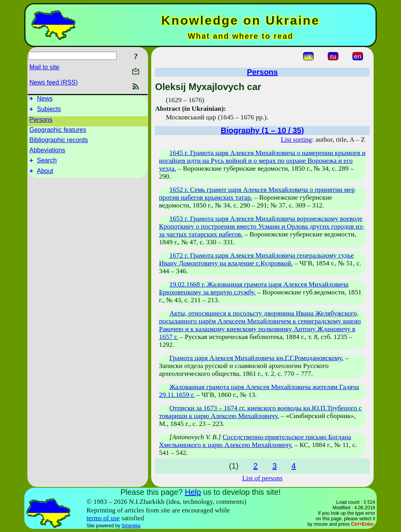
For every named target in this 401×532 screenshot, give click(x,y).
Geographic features (58, 132)
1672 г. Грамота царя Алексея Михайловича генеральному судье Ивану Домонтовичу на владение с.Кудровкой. (256, 259)
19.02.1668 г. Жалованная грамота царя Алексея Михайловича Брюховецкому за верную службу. (254, 288)
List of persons (263, 478)
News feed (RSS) (54, 82)
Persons (41, 122)
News (45, 100)
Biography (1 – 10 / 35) (262, 130)
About (45, 176)
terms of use (103, 518)
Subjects (49, 111)
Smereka (131, 526)
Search (47, 164)
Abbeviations (47, 152)
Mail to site (44, 67)
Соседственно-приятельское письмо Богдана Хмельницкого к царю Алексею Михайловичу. (255, 441)
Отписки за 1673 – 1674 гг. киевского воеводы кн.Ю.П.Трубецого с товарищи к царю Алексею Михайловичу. (260, 412)
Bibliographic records (59, 142)
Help (193, 492)
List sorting (296, 140)
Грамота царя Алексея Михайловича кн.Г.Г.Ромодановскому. (256, 358)
